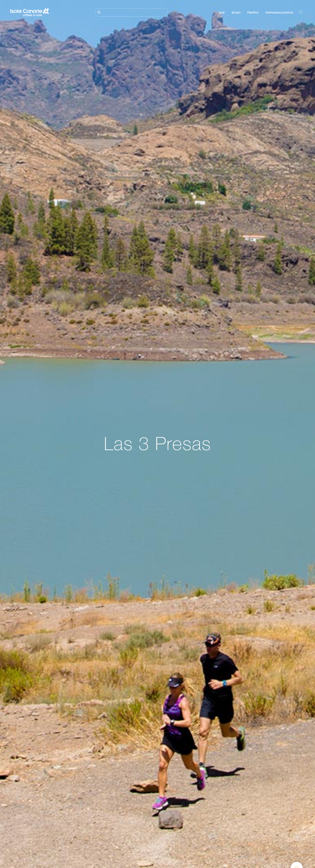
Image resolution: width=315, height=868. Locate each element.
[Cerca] (132, 12)
